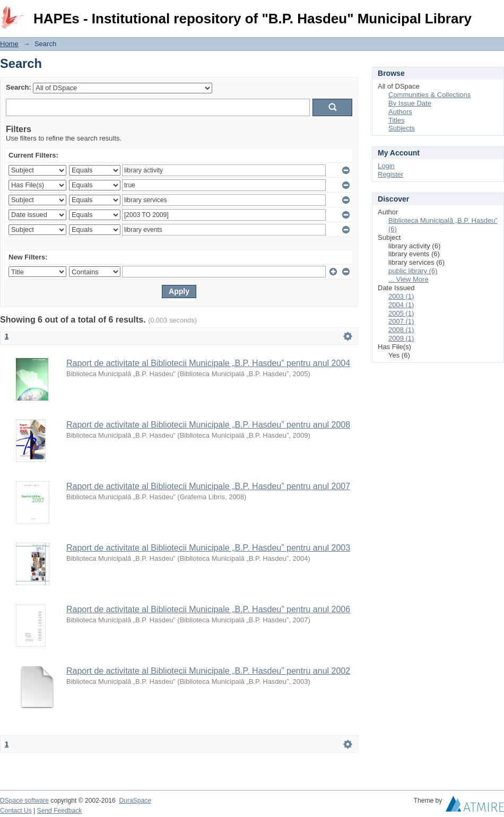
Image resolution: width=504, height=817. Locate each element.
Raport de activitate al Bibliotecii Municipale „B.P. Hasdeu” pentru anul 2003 (208, 548)
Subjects (402, 128)
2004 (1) (401, 305)
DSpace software (24, 801)
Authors (400, 112)
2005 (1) (401, 313)
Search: (19, 87)
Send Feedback (60, 811)
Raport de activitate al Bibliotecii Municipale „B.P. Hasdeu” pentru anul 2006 (208, 609)
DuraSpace (135, 801)
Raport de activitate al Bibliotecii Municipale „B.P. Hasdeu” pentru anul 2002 (208, 671)
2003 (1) (401, 296)
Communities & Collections (429, 95)
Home (9, 44)
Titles (397, 120)
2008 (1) (401, 330)
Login (496, 13)
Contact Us (16, 811)
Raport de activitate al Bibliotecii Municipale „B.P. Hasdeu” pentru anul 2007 (208, 486)
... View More (409, 279)
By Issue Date (410, 103)
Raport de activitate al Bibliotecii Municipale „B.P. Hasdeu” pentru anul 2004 (208, 363)
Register (390, 174)
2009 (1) (401, 338)
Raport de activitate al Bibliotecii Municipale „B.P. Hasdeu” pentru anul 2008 (208, 425)
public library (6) (413, 271)
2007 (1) (401, 321)
